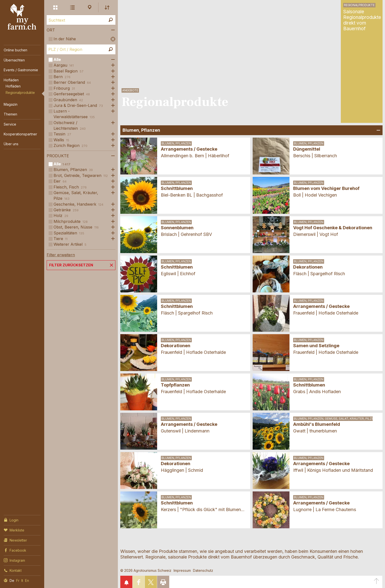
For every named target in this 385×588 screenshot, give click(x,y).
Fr (18, 581)
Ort (51, 30)
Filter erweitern (61, 255)
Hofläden (11, 80)
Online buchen (15, 50)
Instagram (14, 560)
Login (11, 520)
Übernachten (14, 60)
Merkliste (14, 530)
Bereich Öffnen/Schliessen (378, 130)
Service (10, 124)
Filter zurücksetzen (71, 265)
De (12, 581)
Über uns (11, 144)
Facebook (15, 550)
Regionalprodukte (20, 93)
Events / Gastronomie (21, 70)
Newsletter (15, 540)
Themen (10, 114)
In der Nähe (65, 39)
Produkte (58, 156)
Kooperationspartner (20, 134)
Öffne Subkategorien (112, 60)
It (22, 581)
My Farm (22, 17)
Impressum (182, 570)
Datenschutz (203, 570)
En (27, 581)
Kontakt (13, 570)
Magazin (11, 104)
